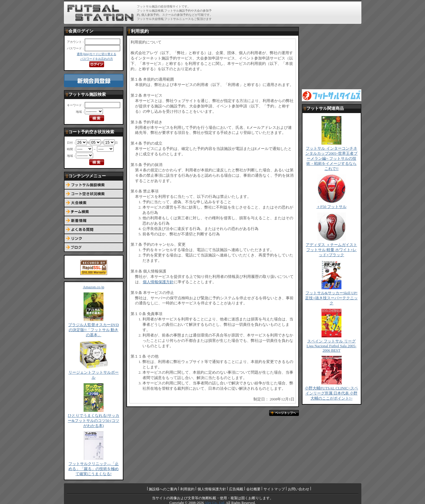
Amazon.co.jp (94, 287)
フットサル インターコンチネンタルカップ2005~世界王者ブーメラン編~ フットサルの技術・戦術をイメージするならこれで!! (332, 159)
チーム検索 (94, 212)
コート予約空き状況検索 (94, 194)
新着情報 (94, 221)
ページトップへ (284, 413)
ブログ (94, 248)
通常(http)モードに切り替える (96, 54)
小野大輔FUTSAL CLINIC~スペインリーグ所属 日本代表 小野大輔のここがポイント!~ (331, 393)
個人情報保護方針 (158, 282)
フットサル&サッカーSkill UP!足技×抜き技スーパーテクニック (331, 298)
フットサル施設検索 (94, 185)
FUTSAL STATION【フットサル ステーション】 (100, 13)
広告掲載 (236, 489)
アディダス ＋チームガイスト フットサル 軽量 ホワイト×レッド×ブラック (331, 250)
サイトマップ (274, 489)
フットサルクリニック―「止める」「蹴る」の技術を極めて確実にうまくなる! (94, 469)
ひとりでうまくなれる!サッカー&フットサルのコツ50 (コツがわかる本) (94, 421)
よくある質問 (94, 230)
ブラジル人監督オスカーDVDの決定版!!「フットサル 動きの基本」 (94, 330)
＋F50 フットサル (331, 207)
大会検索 (94, 203)
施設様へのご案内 (163, 489)
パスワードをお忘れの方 (97, 59)
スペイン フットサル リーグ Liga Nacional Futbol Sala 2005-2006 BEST (332, 346)
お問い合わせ (299, 489)
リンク (94, 239)
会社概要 (253, 489)
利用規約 (187, 489)
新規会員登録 (94, 80)
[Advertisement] (290, 12)
